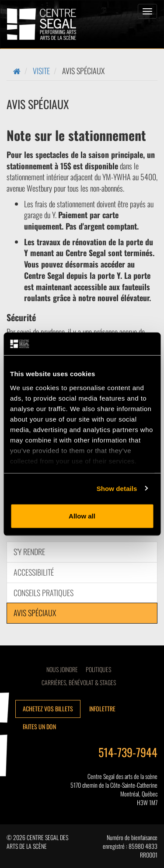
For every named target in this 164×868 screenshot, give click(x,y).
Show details (117, 488)
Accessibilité (34, 572)
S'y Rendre (29, 552)
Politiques (98, 669)
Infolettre (102, 708)
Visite (41, 71)
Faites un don (39, 726)
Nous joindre (62, 669)
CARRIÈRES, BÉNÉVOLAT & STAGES (79, 682)
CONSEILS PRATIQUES (44, 593)
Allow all (82, 516)
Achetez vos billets (48, 708)
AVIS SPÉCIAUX (35, 613)
